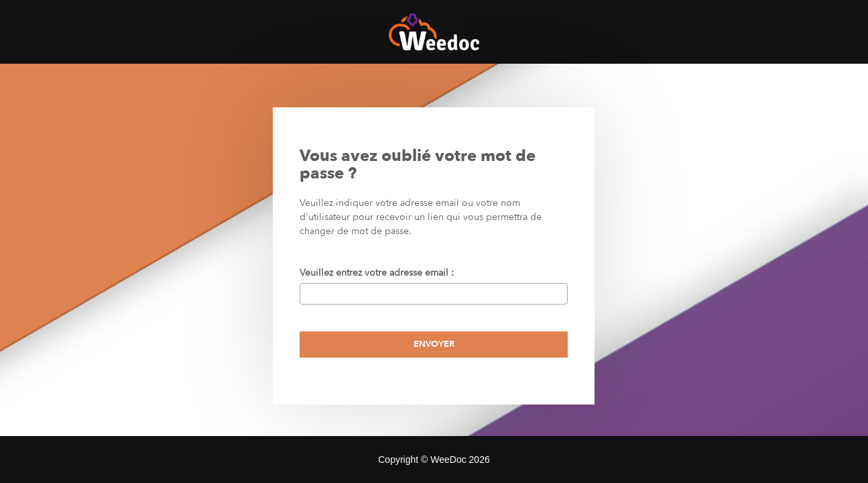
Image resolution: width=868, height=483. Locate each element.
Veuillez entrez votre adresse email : (379, 273)
